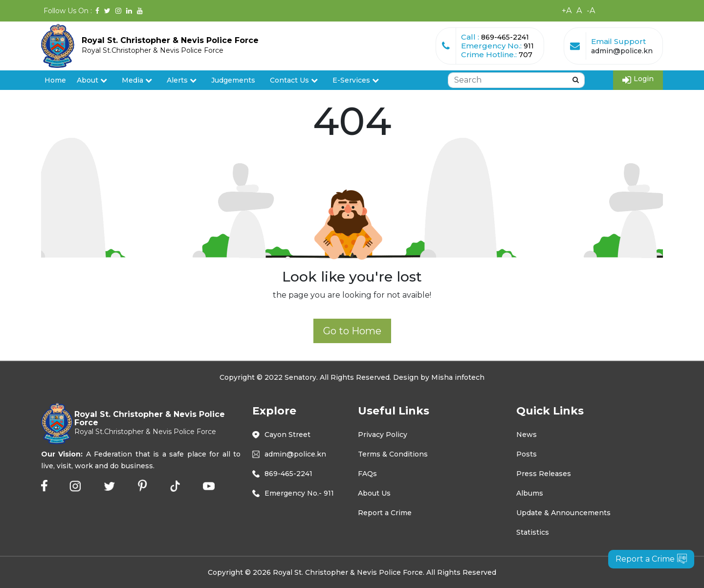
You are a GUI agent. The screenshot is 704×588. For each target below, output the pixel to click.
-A (591, 11)
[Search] (516, 80)
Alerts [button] (182, 80)
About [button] (92, 80)
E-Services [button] (356, 80)
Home (55, 80)
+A (567, 11)
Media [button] (137, 80)
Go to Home (352, 331)
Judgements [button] (233, 80)
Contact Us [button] (294, 80)
